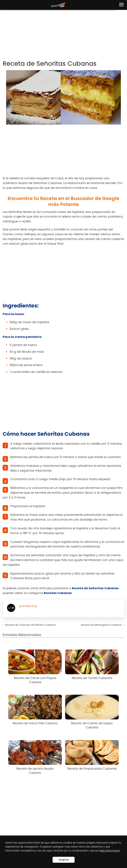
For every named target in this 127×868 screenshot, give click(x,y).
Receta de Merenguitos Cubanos (101, 625)
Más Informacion (110, 851)
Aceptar (64, 860)
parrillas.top (28, 606)
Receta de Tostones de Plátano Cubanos (31, 625)
